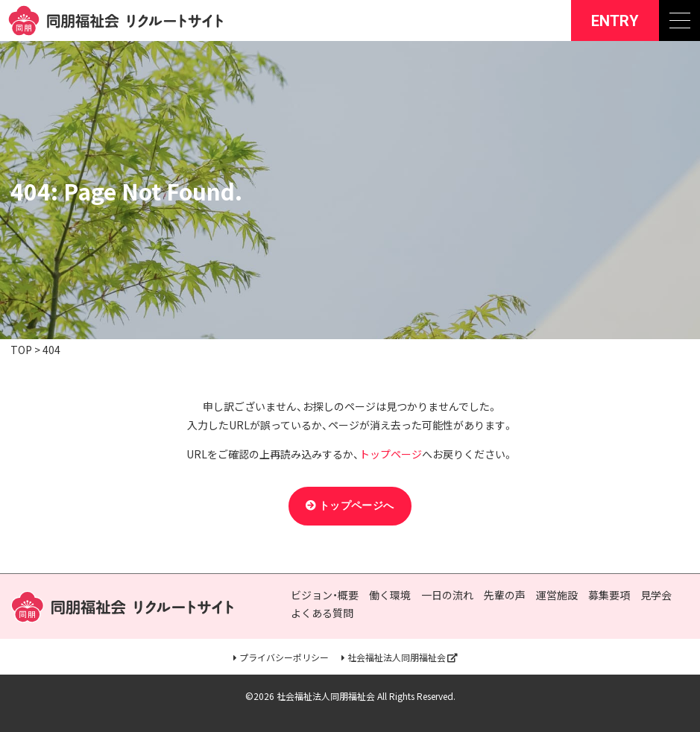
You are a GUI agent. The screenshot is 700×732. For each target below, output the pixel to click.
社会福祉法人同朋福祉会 (397, 658)
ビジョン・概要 (325, 595)
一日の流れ (447, 595)
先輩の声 (505, 595)
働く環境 (390, 595)
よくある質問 (322, 613)
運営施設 (557, 595)
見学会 (656, 595)
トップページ (391, 454)
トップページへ (357, 505)
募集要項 (609, 595)
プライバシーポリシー (284, 658)
